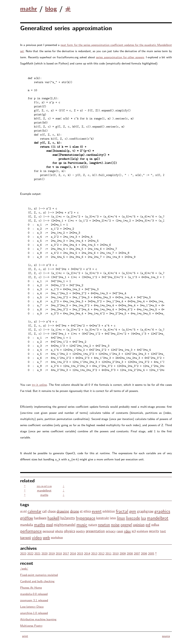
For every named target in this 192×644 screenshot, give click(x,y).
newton (104, 524)
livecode (133, 518)
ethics (87, 511)
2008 (130, 553)
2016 (73, 553)
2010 (116, 553)
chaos (52, 511)
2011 (108, 553)
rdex (127, 531)
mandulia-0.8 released (34, 594)
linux (121, 518)
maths (44, 495)
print (25, 636)
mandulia (27, 524)
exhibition (109, 511)
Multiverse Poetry (31, 625)
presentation (95, 531)
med (49, 524)
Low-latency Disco (32, 606)
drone (74, 511)
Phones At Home (31, 587)
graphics (162, 511)
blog (51, 8)
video (37, 537)
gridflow (27, 518)
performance (31, 531)
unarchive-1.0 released (34, 613)
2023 (23, 553)
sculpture (142, 531)
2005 (151, 553)
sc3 (134, 531)
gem (133, 511)
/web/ (24, 568)
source (166, 636)
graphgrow (145, 511)
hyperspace (86, 518)
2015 (80, 553)
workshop (57, 537)
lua (143, 518)
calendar (34, 511)
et (81, 511)
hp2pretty (68, 518)
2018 (59, 553)
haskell (53, 518)
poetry (80, 531)
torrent (26, 537)
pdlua (155, 524)
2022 (30, 553)
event (97, 511)
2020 (45, 553)
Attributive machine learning (38, 619)
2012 (101, 553)
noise (115, 524)
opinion (139, 524)
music (82, 524)
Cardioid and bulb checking (37, 581)
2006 (144, 553)
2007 (137, 553)
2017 (66, 553)
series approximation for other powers (120, 57)
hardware (40, 518)
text (163, 531)
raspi (120, 531)
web (46, 537)
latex (113, 518)
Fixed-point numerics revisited (39, 575)
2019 (52, 553)
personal (48, 531)
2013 (94, 553)
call (44, 511)
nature (93, 524)
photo (59, 531)
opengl (126, 524)
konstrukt (103, 518)
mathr (29, 8)
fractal (122, 511)
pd (148, 524)
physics (70, 531)
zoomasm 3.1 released (34, 600)
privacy (111, 531)
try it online (39, 384)
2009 (123, 553)
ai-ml (23, 511)
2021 (37, 553)
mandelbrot (44, 490)
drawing (63, 511)
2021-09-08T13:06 (44, 486)
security (154, 531)
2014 (87, 553)
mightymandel (65, 524)
